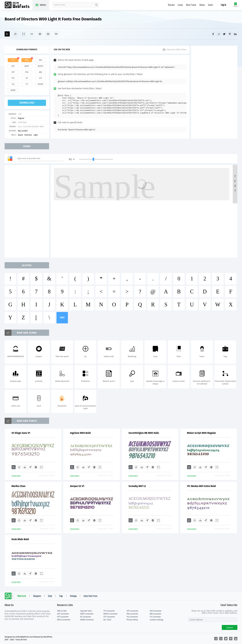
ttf (13, 60)
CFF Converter (109, 617)
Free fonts (19, 5)
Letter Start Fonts (90, 596)
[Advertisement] (214, 92)
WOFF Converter (87, 614)
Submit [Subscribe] (230, 628)
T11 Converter (155, 617)
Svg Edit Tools (86, 611)
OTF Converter (132, 611)
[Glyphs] (32, 34)
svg (40, 60)
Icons (180, 5)
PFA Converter (132, 614)
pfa (27, 72)
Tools (211, 5)
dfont (40, 84)
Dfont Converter (64, 620)
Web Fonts (22, 596)
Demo (202, 5)
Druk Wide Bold (20, 539)
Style (50, 596)
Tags (61, 596)
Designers (37, 596)
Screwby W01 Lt (137, 486)
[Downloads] (25, 467)
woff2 (41, 66)
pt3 (13, 78)
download (27, 103)
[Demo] (24, 34)
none (13, 90)
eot (13, 66)
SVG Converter (156, 611)
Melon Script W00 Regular (202, 433)
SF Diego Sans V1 (21, 433)
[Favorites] (15, 34)
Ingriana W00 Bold (80, 433)
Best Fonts (191, 5)
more (62, 318)
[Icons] (48, 34)
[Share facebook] (213, 34)
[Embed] (36, 467)
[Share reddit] (219, 34)
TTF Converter (109, 611)
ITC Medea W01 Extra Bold (201, 486)
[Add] (7, 34)
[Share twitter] (224, 34)
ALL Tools (107, 620)
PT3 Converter (63, 617)
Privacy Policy (132, 620)
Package (73, 596)
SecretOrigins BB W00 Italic (144, 433)
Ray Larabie (23, 131)
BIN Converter (155, 614)
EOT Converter (63, 614)
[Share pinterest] (230, 34)
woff (27, 66)
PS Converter (86, 617)
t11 (27, 84)
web (27, 60)
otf (13, 72)
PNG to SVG (62, 611)
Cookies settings (156, 620)
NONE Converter (87, 620)
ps (27, 78)
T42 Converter (132, 617)
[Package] (40, 34)
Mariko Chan (19, 486)
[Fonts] (56, 34)
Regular (21, 118)
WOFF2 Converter (111, 614)
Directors (28, 135)
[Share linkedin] (235, 34)
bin (41, 72)
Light (36, 135)
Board (20, 135)
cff (41, 78)
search (96, 5)
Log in (223, 5)
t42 (13, 84)
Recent (171, 5)
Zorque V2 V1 (77, 486)
